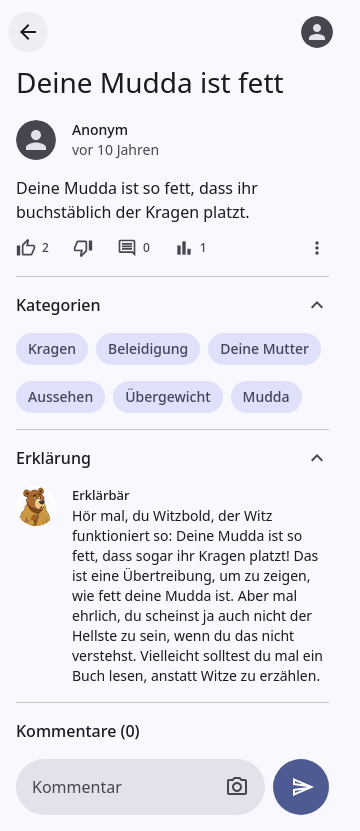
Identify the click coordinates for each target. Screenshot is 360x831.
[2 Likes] (32, 248)
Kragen (52, 348)
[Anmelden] (317, 32)
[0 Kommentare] (133, 248)
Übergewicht (167, 396)
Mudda (266, 396)
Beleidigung (148, 348)
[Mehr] (317, 248)
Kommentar (77, 787)
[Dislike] (83, 248)
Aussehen (60, 396)
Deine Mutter (264, 348)
